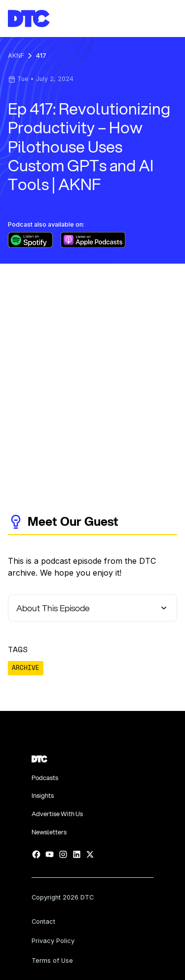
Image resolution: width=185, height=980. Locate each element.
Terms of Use (52, 960)
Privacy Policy (53, 941)
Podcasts (45, 778)
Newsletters (49, 832)
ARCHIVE (26, 668)
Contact (43, 921)
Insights (43, 796)
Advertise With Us (57, 814)
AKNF (16, 56)
